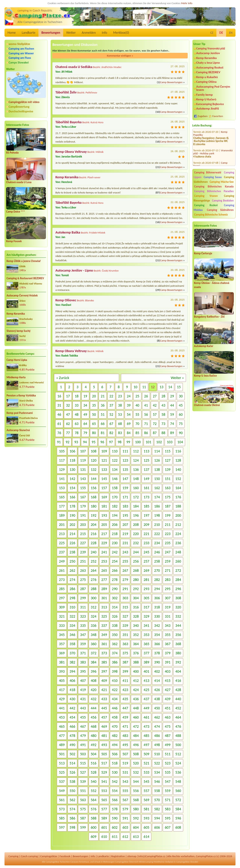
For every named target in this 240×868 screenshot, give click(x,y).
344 (178, 625)
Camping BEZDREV (208, 72)
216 (94, 534)
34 (85, 405)
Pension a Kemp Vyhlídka (21, 396)
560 (178, 791)
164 (178, 488)
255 (125, 561)
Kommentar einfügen (120, 56)
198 (157, 515)
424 (136, 690)
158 (115, 488)
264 (94, 570)
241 (104, 552)
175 (168, 497)
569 (146, 800)
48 (76, 414)
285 (62, 589)
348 (94, 635)
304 (136, 598)
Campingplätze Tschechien (58, 862)
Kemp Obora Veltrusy (71, 152)
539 (83, 781)
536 (178, 772)
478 (72, 736)
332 (178, 616)
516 (94, 763)
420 (94, 690)
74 (172, 424)
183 (125, 506)
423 (125, 690)
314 (115, 607)
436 (136, 699)
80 (94, 433)
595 (168, 818)
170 (115, 497)
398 (115, 671)
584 (178, 809)
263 (83, 570)
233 (146, 543)
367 (168, 644)
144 (94, 479)
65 (94, 424)
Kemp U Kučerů (206, 99)
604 (136, 827)
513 (62, 763)
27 (155, 396)
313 (104, 607)
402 (157, 671)
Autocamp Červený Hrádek (22, 296)
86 (146, 433)
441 (62, 708)
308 (178, 598)
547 (168, 781)
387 (125, 662)
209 (146, 525)
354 (157, 635)
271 (168, 570)
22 (111, 396)
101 (148, 442)
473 (146, 726)
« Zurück (63, 378)
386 (115, 662)
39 (129, 405)
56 (146, 414)
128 (178, 460)
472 (136, 726)
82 (111, 433)
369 (62, 653)
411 (125, 681)
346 (72, 635)
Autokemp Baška (68, 232)
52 (111, 414)
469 (104, 726)
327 (125, 616)
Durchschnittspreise (21, 111)
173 (146, 497)
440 (178, 699)
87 (155, 433)
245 (146, 552)
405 (62, 681)
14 (170, 387)
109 (104, 451)
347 (83, 635)
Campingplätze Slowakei (187, 862)
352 (136, 635)
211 (168, 525)
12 (153, 387)
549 (62, 791)
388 (136, 662)
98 (120, 442)
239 (83, 552)
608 (178, 827)
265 (104, 570)
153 (62, 488)
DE (221, 33)
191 (83, 515)
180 (94, 506)
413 (146, 681)
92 (67, 442)
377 (146, 653)
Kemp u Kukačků (207, 77)
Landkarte (29, 33)
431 (83, 699)
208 (136, 525)
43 (163, 405)
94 (85, 442)
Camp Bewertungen (171, 82)
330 (157, 616)
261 (62, 570)
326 (115, 616)
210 (157, 525)
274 (72, 580)
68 (120, 424)
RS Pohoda (12, 153)
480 (94, 736)
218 (115, 534)
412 (136, 681)
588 (94, 818)
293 (146, 589)
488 (178, 736)
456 (94, 717)
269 (146, 570)
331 (168, 616)
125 (146, 460)
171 (125, 497)
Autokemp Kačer (204, 346)
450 (157, 708)
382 (72, 662)
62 (68, 424)
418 (72, 690)
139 (168, 469)
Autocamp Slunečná (18, 430)
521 (146, 763)
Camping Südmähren (220, 210)
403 (168, 671)
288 (94, 589)
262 (72, 570)
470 (115, 726)
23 (120, 396)
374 (115, 653)
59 (172, 414)
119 (83, 460)
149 (146, 479)
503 (83, 754)
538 (72, 781)
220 (136, 534)
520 (136, 763)
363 (125, 644)
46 (59, 414)
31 (59, 405)
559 (168, 791)
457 (104, 717)
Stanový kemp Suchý (19, 331)
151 (168, 479)
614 (146, 837)
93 (76, 442)
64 (85, 424)
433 (104, 699)
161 (146, 488)
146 (115, 479)
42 (155, 405)
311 (83, 607)
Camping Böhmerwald (208, 172)
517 (104, 763)
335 (83, 625)
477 (62, 736)
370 (72, 653)
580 (136, 809)
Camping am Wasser (21, 53)
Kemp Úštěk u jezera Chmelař (24, 261)
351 (125, 635)
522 (157, 763)
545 (146, 781)
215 (83, 534)
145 (104, 479)
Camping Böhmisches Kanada (214, 187)
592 (136, 818)
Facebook (65, 856)
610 (104, 837)
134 (115, 469)
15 (179, 387)
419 (83, 690)
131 (83, 469)
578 (115, 809)
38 (120, 405)
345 (62, 635)
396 (94, 671)
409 (104, 681)
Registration (118, 856)
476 (178, 726)
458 (115, 717)
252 (94, 561)
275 (83, 580)
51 (103, 414)
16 (59, 396)
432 (94, 699)
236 (178, 543)
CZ (212, 33)
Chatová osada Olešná (207, 405)
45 (181, 405)
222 (157, 534)
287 (83, 589)
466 (72, 726)
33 (76, 405)
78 (76, 433)
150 (157, 479)
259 (168, 561)
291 (125, 589)
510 (157, 754)
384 (94, 662)
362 (115, 644)
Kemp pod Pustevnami (20, 413)
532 (136, 772)
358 (72, 644)
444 (94, 708)
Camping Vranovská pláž (211, 48)
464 (178, 717)
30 (181, 396)
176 (178, 497)
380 (178, 653)
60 (181, 414)
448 (136, 708)
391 (168, 662)
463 (168, 717)
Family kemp (205, 95)
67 (111, 424)
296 (178, 589)
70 (137, 424)
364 (136, 644)
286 (72, 589)
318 (157, 607)
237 (62, 552)
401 (146, 671)
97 (111, 442)
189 (62, 515)
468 (94, 726)
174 (157, 497)
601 (104, 827)
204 (94, 525)
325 (104, 616)
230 (115, 543)
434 (115, 699)
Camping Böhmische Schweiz (211, 215)
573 (62, 809)
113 (146, 451)
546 (157, 781)
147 (125, 479)
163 (168, 488)
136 (136, 469)
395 (83, 671)
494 (115, 745)
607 (168, 827)
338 (115, 625)
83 (120, 433)
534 (157, 772)
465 (62, 726)
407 (83, 681)
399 (125, 671)
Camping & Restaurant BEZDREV (25, 278)
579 (125, 809)
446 (115, 708)
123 (125, 460)
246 (157, 552)
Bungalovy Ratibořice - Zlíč (209, 317)
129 (62, 469)
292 (136, 589)
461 (146, 717)
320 (178, 607)
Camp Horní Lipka (17, 360)
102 (159, 442)
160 (136, 488)
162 (157, 488)
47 (68, 414)
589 (104, 818)
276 (94, 580)
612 (125, 837)
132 (94, 469)
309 (62, 607)
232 (136, 543)
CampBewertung (19, 107)
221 (146, 534)
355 (168, 635)
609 (94, 837)
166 (72, 497)
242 (115, 552)
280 (136, 580)
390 (157, 662)
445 (104, 708)
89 (172, 433)
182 (115, 506)
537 (62, 781)
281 (146, 580)
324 (94, 616)
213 (62, 534)
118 (72, 460)
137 (146, 469)
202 (72, 525)
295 (168, 589)
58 (163, 414)
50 (94, 414)
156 (94, 488)
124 (136, 460)
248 (178, 552)
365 (146, 644)
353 (146, 635)
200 (178, 515)
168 (94, 497)
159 (125, 488)
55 (137, 414)
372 (94, 653)
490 (72, 745)
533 (146, 772)
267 (125, 570)
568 (136, 800)
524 (178, 763)
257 (146, 561)
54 (129, 414)
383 (83, 662)
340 (136, 625)
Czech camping (29, 856)
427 (168, 690)
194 (115, 515)
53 (120, 414)
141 (62, 479)
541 (104, 781)
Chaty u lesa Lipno (208, 63)
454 (72, 717)
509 (146, 754)
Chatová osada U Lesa (19, 182)
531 (125, 772)
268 (136, 570)
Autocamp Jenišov (208, 53)
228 (94, 543)
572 (178, 800)
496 (136, 745)
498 (157, 745)
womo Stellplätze (19, 44)
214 (72, 534)
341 (146, 625)
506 (115, 754)
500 (178, 745)
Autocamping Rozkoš (210, 68)
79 (85, 433)
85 (137, 433)
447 (125, 708)
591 (125, 818)
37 (111, 405)
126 (157, 460)
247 (168, 552)
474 (157, 726)
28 (163, 396)
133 (104, 469)
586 (72, 818)
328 (136, 616)
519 (125, 763)
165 (62, 497)
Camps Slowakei (19, 62)
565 (104, 800)
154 (72, 488)
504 (94, 754)
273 (62, 580)
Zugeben (203, 116)
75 (181, 424)
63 (76, 424)
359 (83, 644)
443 (83, 708)
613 (136, 837)
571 (168, 800)
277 (104, 580)
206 (115, 525)
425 (146, 690)
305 (146, 598)
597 (62, 827)
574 (72, 809)
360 (94, 644)
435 (125, 699)
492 (94, 745)
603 (125, 827)
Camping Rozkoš (206, 205)
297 (62, 598)
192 (94, 515)
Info (105, 33)
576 (94, 809)
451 (168, 708)
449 (146, 708)
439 (168, 699)
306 (157, 598)
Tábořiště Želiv (66, 92)
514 (72, 763)
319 (168, 607)
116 (178, 451)
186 (157, 506)
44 (172, 405)
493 (104, 745)
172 (136, 497)
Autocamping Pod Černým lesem (213, 88)
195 (125, 515)
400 (136, 671)
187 (168, 506)
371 (83, 653)
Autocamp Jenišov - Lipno (74, 270)
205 (104, 525)
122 (115, 460)
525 (62, 772)
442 (72, 708)
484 (136, 736)
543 (125, 781)
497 (146, 745)
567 (125, 800)
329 (146, 616)
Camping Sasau (213, 177)
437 (146, 699)
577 (104, 809)
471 (125, 726)
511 (168, 754)
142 (72, 479)
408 (94, 681)
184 (136, 506)
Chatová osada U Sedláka (74, 67)
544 (136, 781)
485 (146, 736)
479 (83, 736)
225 (62, 543)
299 (83, 598)
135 (125, 469)
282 (157, 580)
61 (59, 424)
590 (115, 818)
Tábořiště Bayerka (68, 122)
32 (68, 405)
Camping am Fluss (20, 58)
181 (104, 506)
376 (136, 653)
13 (161, 387)
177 (62, 506)
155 (83, 488)
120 (94, 460)
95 (94, 442)
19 (85, 396)
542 (115, 781)
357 (62, 644)
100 (138, 442)
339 (125, 625)
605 (146, 827)
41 (146, 405)
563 (83, 800)
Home (12, 33)
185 (146, 506)
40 (137, 405)
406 (72, 681)
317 (146, 607)
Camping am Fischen (21, 49)
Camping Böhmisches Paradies (214, 191)
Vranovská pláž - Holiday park (213, 147)
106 (72, 451)
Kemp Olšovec (66, 300)
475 (168, 726)
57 (155, 414)
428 (178, 690)
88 (163, 433)
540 (94, 781)
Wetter (71, 33)
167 (83, 497)
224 (178, 534)
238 (72, 552)
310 (72, 607)
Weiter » (177, 378)
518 (115, 763)
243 (125, 552)
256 (136, 561)
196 (136, 515)
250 (72, 561)
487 (168, 736)
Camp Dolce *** (16, 212)
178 (72, 506)
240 (94, 552)
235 (168, 543)
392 (178, 662)
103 (169, 442)
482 (115, 736)
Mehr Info (187, 3)
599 (83, 827)
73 (163, 424)
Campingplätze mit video (24, 102)
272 (178, 570)
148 (136, 479)
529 (104, 772)
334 (72, 625)
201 (62, 525)
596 (178, 818)
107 (83, 451)
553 (104, 791)
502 (72, 754)
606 (157, 827)
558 (157, 791)
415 (168, 681)
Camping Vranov (206, 196)
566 (115, 800)
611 (115, 837)
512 (178, 754)
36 (103, 405)
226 (72, 543)
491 (83, 745)
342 (157, 625)
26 (146, 396)
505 (104, 754)
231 (125, 543)
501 (62, 754)
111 (125, 451)
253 (104, 561)
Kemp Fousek (14, 241)
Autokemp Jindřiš (208, 109)
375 (125, 653)
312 (94, 607)
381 (62, 662)
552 (94, 791)
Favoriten (218, 116)
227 (83, 543)
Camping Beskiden (223, 201)
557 (146, 791)
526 (72, 772)
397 (104, 671)
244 (136, 552)
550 (72, 791)
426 (157, 690)
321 (62, 616)
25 (137, 396)
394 (72, 671)
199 (168, 515)
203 (83, 525)
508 (136, 754)
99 (128, 442)
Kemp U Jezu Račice (205, 376)
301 (104, 598)
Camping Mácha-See (222, 182)
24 (129, 396)
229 (104, 543)
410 (115, 681)
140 (178, 469)
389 (146, 662)
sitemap (132, 856)
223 (168, 534)
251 (83, 561)
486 (157, 736)
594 (157, 818)
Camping (13, 856)
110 (115, 451)
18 (76, 396)
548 (178, 781)
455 (83, 717)
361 (104, 644)
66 (103, 424)
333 (62, 625)
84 (129, 433)
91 (59, 442)
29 (172, 396)
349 (104, 635)
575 (83, 809)
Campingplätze (49, 856)
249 (62, 561)
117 (62, 460)
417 (62, 690)
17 (68, 396)
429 (62, 699)
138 (157, 469)
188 (178, 506)
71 (146, 424)
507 (125, 754)
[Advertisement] (214, 480)
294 (157, 589)
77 (68, 433)
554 (115, 791)
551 (83, 791)
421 (104, 690)
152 (178, 479)
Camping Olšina (206, 82)
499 (168, 745)
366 (157, 644)
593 (146, 818)
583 (168, 809)
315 (125, 607)
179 (83, 506)
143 (83, 479)
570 (157, 800)
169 (104, 497)
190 (72, 515)
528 (94, 772)
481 (104, 736)
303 (125, 598)
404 (178, 671)
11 (144, 387)
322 (72, 616)
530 (115, 772)
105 (62, 451)
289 (104, 589)
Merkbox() (121, 33)
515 (83, 763)
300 (94, 598)
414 (157, 681)
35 (94, 405)
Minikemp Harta (16, 377)
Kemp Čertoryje (203, 253)
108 (94, 451)
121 (104, 460)
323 (83, 616)
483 (125, 736)
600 (94, 827)
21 (103, 396)
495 (125, 745)
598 (72, 827)
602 (115, 827)
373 (104, 653)
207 (125, 525)
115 (168, 451)
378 (157, 653)
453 (62, 717)
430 (72, 699)
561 (62, 800)
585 (62, 818)
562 (72, 800)
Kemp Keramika (16, 314)
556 (136, 791)
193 (104, 515)
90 (181, 433)
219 (125, 534)
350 (115, 635)
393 (62, 671)
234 (157, 543)
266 (115, 570)
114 (157, 451)
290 (115, 589)
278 (115, 580)
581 (146, 809)
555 (125, 791)
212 (178, 525)
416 (178, 681)
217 (104, 534)
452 (178, 708)
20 (94, 396)
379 (168, 653)
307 (168, 598)
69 (129, 424)
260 (178, 561)
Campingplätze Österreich (127, 862)
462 (157, 717)
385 (104, 662)
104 (180, 442)
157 (104, 488)
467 (83, 726)
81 (103, 433)
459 (125, 717)
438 (157, 699)
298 (72, 598)
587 (83, 818)
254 (115, 561)
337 (104, 625)
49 (85, 414)
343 (168, 625)
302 (115, 598)
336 (94, 625)
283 (168, 580)
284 (178, 580)
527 (83, 772)
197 (146, 515)
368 (178, 644)
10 (135, 387)
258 (157, 561)
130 (72, 469)
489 (62, 745)
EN (231, 33)
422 (115, 690)
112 (136, 451)
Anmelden (89, 33)
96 (102, 442)
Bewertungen (51, 33)
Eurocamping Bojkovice (210, 104)
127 (168, 460)
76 (59, 433)
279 (125, 580)
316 (136, 607)
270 (157, 570)
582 (157, 809)
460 (136, 717)
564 (94, 800)
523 (168, 763)
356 (178, 635)
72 (155, 424)
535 (168, 772)
